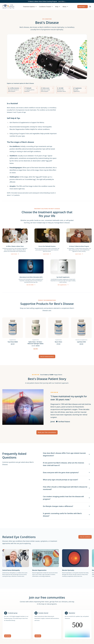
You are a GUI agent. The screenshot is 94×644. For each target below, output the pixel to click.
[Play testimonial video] (23, 407)
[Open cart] (90, 7)
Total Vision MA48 (13, 342)
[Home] (8, 7)
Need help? (83, 7)
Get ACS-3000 (31, 285)
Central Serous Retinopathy (11, 570)
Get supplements (63, 285)
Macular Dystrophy (68, 570)
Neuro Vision (58, 342)
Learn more (15, 254)
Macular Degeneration (39, 570)
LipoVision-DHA (81, 342)
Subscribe (38, 636)
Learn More (62, 1)
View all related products (47, 356)
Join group (8, 636)
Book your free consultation (47, 432)
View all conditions (85, 537)
